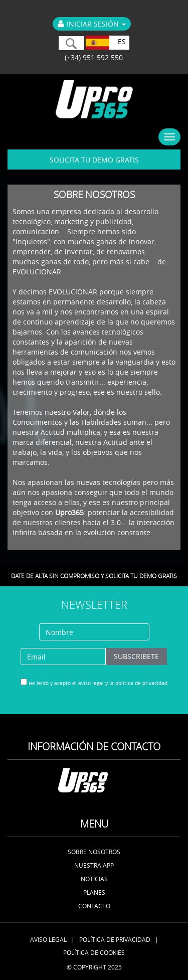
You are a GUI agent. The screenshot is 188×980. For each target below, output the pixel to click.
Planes (94, 892)
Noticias (94, 879)
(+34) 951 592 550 (92, 57)
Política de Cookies (94, 952)
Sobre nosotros (94, 852)
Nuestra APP (94, 865)
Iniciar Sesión (92, 24)
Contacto (94, 906)
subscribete (136, 656)
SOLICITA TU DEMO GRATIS (94, 160)
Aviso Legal (48, 939)
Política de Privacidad (115, 939)
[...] (24, 682)
